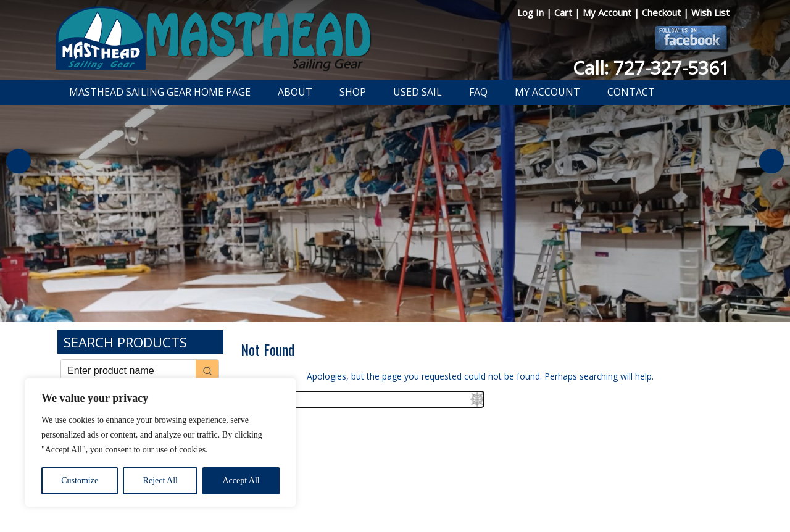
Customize (80, 480)
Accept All (241, 480)
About (295, 92)
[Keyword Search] (128, 371)
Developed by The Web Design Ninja (395, 504)
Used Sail (418, 92)
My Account (608, 12)
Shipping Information (453, 491)
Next (771, 161)
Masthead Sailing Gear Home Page (160, 92)
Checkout (663, 12)
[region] (160, 443)
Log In (532, 12)
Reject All (160, 480)
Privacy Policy (323, 491)
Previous (19, 161)
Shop (353, 92)
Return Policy (381, 491)
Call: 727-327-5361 (651, 68)
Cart (564, 12)
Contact (631, 92)
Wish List (710, 12)
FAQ (478, 92)
